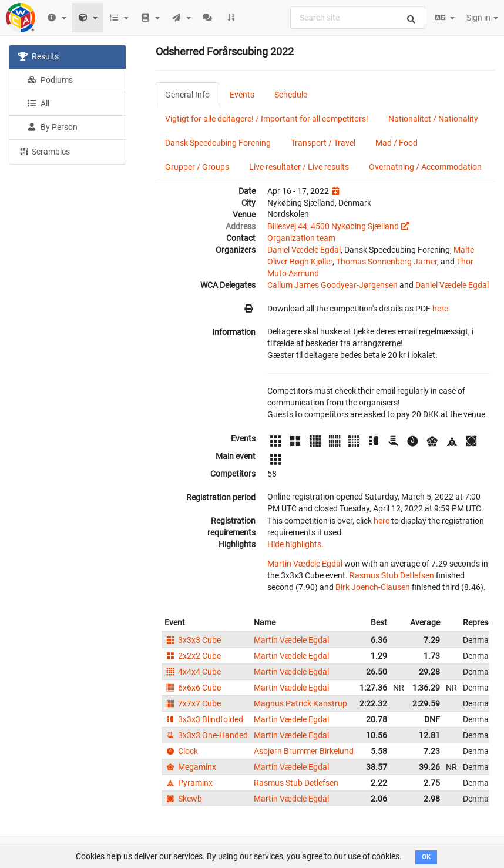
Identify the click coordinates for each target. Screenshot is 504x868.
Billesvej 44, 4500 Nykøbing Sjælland (333, 226)
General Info (187, 95)
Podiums (50, 80)
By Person (52, 127)
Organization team (301, 238)
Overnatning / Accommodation (425, 167)
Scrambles (44, 151)
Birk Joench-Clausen (373, 587)
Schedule (291, 95)
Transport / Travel (323, 143)
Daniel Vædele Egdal (304, 250)
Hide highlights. (295, 544)
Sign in (482, 18)
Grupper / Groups (197, 167)
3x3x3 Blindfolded (204, 719)
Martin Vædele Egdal (305, 564)
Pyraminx (189, 783)
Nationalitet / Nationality (433, 119)
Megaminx (190, 767)
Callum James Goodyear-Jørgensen (332, 285)
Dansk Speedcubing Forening (218, 143)
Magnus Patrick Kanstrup (300, 703)
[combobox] (358, 18)
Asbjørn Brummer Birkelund (304, 751)
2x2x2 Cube (193, 656)
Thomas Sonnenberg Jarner (387, 262)
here (440, 309)
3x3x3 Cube (193, 640)
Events (242, 95)
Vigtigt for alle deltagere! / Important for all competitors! (267, 119)
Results (38, 56)
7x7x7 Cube (193, 703)
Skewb (183, 799)
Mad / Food (397, 143)
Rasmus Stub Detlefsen (392, 575)
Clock (181, 751)
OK (426, 857)
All (38, 103)
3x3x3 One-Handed (206, 735)
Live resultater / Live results (299, 167)
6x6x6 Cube (193, 688)
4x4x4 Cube (193, 672)
